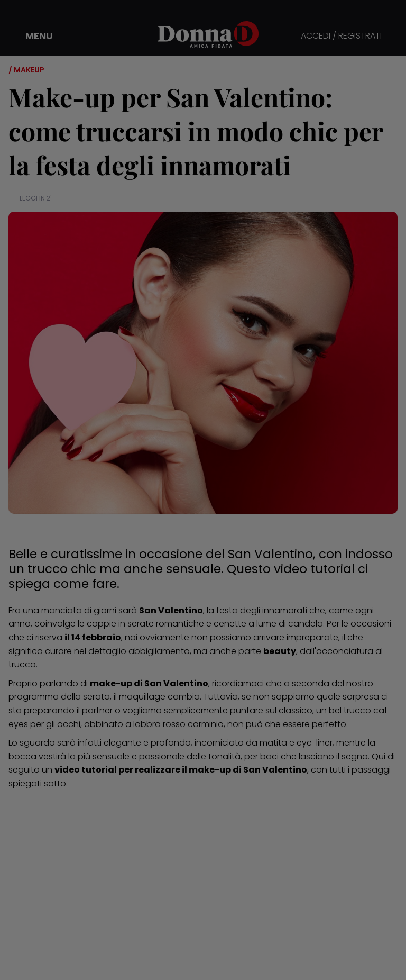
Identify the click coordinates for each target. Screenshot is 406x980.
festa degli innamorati (262, 610)
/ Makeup (26, 70)
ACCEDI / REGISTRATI (341, 36)
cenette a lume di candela (268, 624)
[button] (32, 36)
